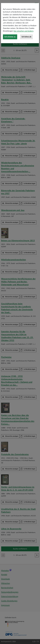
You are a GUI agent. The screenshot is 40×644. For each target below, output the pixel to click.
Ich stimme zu (10, 48)
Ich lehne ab (26, 48)
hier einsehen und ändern (23, 42)
